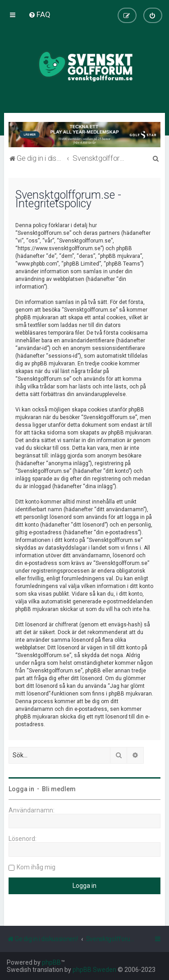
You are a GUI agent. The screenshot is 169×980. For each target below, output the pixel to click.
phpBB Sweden (94, 970)
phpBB (51, 962)
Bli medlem (59, 789)
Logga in (21, 789)
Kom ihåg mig (36, 867)
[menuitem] (39, 14)
